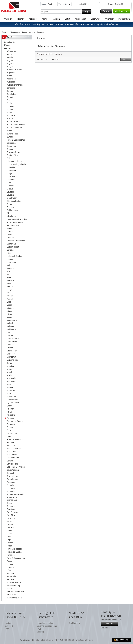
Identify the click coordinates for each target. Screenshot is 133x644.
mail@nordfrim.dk (84, 640)
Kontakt (88, 4)
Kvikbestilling (124, 19)
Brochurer (95, 19)
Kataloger (33, 19)
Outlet (67, 19)
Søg (88, 12)
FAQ (7, 629)
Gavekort (9, 626)
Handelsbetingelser (45, 623)
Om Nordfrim (74, 623)
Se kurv (107, 11)
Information (109, 19)
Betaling (40, 632)
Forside (5, 32)
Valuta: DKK (64, 5)
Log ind (81, 4)
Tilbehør (20, 19)
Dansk (44, 4)
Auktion (56, 19)
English (51, 4)
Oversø (32, 32)
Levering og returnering (47, 626)
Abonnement (80, 19)
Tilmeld (112, 624)
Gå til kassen (122, 11)
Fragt (39, 629)
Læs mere (105, 628)
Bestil (127, 60)
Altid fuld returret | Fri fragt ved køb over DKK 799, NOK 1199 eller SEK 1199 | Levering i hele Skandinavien (66, 24)
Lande (25, 32)
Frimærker (7, 19)
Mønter (45, 19)
